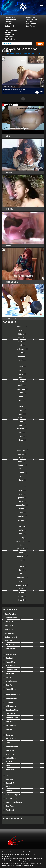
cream (22, 566)
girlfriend (22, 349)
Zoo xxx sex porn (12, 795)
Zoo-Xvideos (31, 24)
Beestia (8, 729)
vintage (22, 520)
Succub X (8, 783)
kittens (22, 334)
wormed (16, 92)
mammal (22, 578)
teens (22, 393)
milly (22, 530)
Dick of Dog (9, 725)
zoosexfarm (22, 505)
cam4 (22, 425)
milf (20, 92)
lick (22, 570)
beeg (22, 458)
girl (22, 370)
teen (22, 414)
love (22, 581)
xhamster (22, 356)
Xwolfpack (9, 37)
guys (22, 501)
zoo (22, 360)
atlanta (22, 509)
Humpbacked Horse (13, 802)
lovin (22, 589)
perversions (22, 585)
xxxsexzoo (22, 450)
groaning (9, 92)
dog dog (29, 10)
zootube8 (22, 429)
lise (22, 545)
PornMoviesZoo (11, 30)
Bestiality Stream (12, 695)
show (22, 513)
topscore (22, 526)
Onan (7, 787)
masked (22, 473)
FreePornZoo (10, 17)
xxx (22, 486)
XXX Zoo (8, 779)
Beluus (7, 791)
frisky (22, 446)
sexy (22, 400)
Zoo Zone (8, 24)
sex (22, 494)
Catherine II (9, 26)
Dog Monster (31, 26)
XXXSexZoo (9, 739)
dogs (22, 440)
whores (22, 381)
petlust (22, 498)
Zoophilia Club (11, 710)
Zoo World (9, 806)
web (22, 421)
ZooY (7, 743)
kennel (22, 600)
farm (22, 574)
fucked (22, 436)
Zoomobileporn (11, 19)
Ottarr (7, 677)
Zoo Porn (8, 22)
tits (22, 433)
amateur (22, 556)
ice (22, 560)
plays (22, 476)
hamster (22, 516)
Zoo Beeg (8, 754)
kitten (22, 396)
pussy (22, 461)
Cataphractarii (32, 19)
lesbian (22, 454)
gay (22, 490)
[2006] (22, 538)
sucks (22, 378)
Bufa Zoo (8, 766)
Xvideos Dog (10, 810)
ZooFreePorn (10, 39)
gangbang (22, 389)
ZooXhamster (10, 681)
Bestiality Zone (11, 746)
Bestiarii (8, 32)
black (22, 367)
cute (22, 410)
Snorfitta (8, 735)
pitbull (22, 592)
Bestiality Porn (11, 698)
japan (22, 407)
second (22, 338)
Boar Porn (9, 673)
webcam (22, 327)
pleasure (22, 549)
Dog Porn (8, 750)
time (22, 341)
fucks (22, 374)
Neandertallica (10, 718)
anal (22, 534)
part (22, 330)
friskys (22, 596)
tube (22, 469)
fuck (22, 418)
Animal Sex (9, 35)
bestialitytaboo (22, 541)
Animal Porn (10, 689)
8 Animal (8, 702)
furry (22, 480)
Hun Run (29, 22)
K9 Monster (30, 17)
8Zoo (7, 775)
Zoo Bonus (9, 714)
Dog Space (9, 722)
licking (22, 465)
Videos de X (9, 706)
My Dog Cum (10, 798)
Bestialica (9, 762)
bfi (22, 345)
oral (22, 353)
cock (22, 385)
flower (22, 552)
